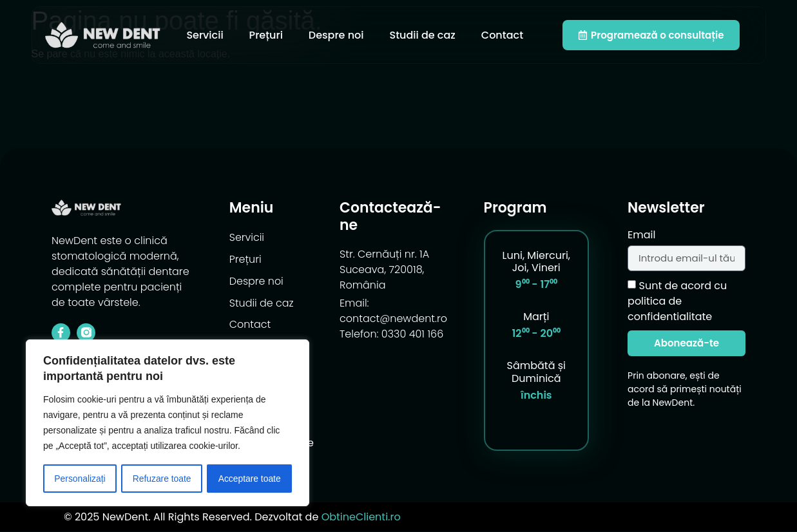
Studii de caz (422, 35)
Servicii (205, 35)
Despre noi (336, 35)
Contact (502, 35)
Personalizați (80, 479)
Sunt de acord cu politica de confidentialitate (677, 301)
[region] (168, 423)
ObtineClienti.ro (361, 517)
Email (641, 236)
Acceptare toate (249, 479)
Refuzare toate (162, 479)
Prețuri (266, 35)
